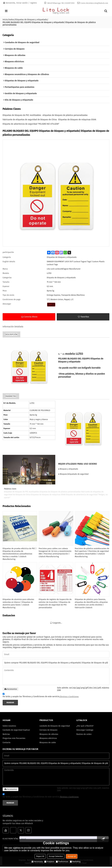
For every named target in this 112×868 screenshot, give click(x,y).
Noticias (6, 735)
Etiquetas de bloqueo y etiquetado (31, 20)
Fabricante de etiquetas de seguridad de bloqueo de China (30, 120)
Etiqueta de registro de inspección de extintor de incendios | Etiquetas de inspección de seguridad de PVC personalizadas (55, 604)
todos (11, 20)
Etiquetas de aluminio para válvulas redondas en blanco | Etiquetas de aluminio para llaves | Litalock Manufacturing (19, 604)
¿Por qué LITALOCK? (85, 727)
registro (33, 3)
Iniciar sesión (22, 3)
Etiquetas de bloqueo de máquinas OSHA (77, 120)
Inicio (5, 20)
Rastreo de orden (84, 735)
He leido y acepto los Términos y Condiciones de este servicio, (41, 696)
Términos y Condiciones (69, 697)
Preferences (62, 862)
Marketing (75, 862)
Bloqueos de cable (48, 743)
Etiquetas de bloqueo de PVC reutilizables (22, 115)
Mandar (10, 703)
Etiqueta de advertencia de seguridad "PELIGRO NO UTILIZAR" (31, 124)
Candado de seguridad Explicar (16, 731)
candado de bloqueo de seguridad (55, 727)
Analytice (49, 862)
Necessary (37, 862)
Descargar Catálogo (85, 731)
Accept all (72, 856)
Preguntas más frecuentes (14, 739)
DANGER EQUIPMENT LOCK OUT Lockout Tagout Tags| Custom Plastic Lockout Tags (76, 263)
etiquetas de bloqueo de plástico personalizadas (65, 115)
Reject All (40, 856)
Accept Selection (56, 856)
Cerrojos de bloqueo (49, 731)
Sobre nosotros (9, 727)
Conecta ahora (31, 317)
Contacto (7, 743)
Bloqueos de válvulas (49, 735)
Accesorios (10, 690)
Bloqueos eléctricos (48, 739)
